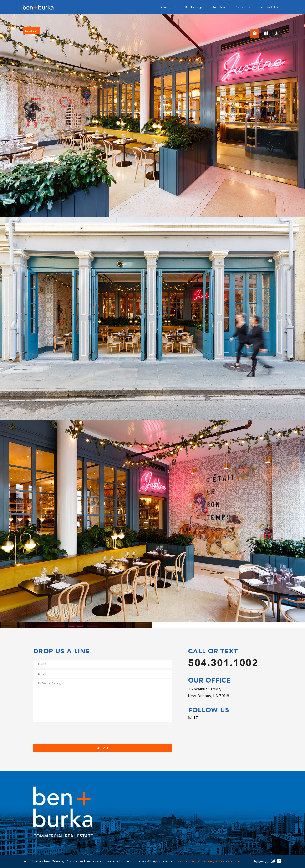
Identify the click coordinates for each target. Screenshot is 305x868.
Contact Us (269, 7)
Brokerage (194, 7)
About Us (169, 7)
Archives (234, 861)
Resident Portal (189, 861)
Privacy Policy (214, 861)
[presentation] (70, 735)
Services (244, 7)
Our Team (220, 7)
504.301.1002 (223, 663)
